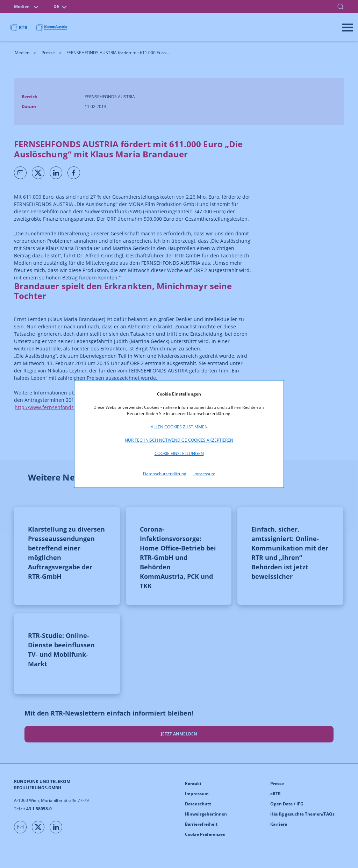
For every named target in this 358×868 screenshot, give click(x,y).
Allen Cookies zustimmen (179, 427)
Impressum (204, 474)
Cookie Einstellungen (179, 453)
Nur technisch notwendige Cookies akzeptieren (179, 440)
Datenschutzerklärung (165, 474)
